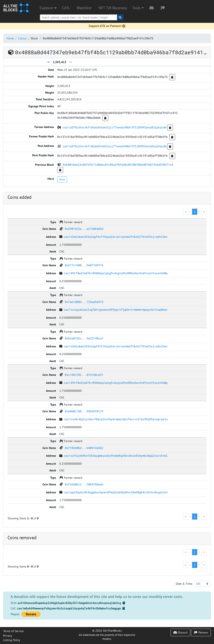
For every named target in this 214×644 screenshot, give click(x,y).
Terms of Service (13, 631)
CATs (66, 8)
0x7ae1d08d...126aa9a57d (84, 302)
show (62, 179)
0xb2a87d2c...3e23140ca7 (84, 338)
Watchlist (84, 8)
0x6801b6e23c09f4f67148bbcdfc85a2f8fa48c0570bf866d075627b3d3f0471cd (118, 165)
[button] (138, 8)
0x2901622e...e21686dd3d (84, 229)
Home (10, 38)
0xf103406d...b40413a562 (84, 448)
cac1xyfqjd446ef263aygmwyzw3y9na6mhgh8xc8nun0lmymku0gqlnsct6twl (116, 456)
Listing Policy (12, 640)
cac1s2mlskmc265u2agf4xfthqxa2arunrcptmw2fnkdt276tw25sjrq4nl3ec (116, 237)
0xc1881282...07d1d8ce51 (84, 375)
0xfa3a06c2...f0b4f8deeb (84, 484)
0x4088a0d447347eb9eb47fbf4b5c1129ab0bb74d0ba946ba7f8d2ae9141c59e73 (98, 38)
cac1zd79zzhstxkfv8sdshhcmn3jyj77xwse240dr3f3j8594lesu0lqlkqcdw (115, 127)
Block (34, 38)
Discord (180, 632)
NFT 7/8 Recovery (113, 8)
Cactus (22, 38)
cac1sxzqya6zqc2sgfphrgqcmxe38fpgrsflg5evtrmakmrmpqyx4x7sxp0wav (116, 310)
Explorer (48, 8)
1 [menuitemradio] (195, 212)
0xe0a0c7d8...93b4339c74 (84, 411)
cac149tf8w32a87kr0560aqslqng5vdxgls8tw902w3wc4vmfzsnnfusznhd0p (116, 273)
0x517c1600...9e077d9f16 (84, 265)
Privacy (8, 636)
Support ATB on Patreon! (107, 26)
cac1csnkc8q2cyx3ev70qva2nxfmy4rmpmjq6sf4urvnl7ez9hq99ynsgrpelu (116, 419)
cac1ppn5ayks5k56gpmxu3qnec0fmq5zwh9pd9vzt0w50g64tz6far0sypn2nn (116, 492)
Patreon (201, 632)
